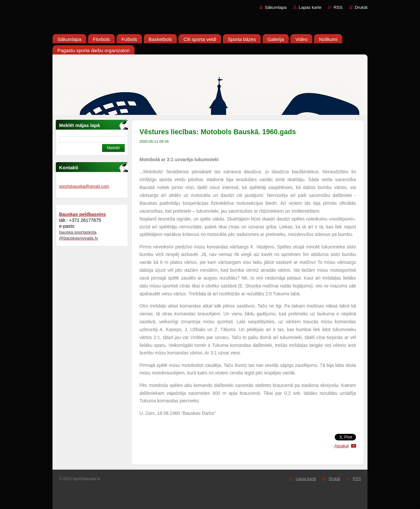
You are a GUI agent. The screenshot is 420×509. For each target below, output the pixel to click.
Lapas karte (310, 7)
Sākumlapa (276, 7)
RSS (338, 7)
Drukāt (361, 7)
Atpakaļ (342, 446)
